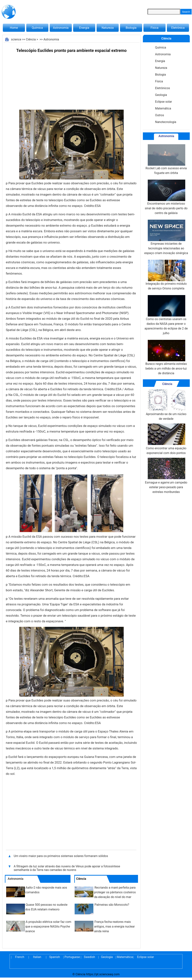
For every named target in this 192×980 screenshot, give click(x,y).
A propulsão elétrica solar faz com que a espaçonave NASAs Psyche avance (48, 926)
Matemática (163, 108)
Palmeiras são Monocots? (112, 905)
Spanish (55, 957)
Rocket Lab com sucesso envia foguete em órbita (166, 159)
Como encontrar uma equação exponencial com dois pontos (166, 439)
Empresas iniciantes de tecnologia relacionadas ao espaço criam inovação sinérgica (166, 237)
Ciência (31, 39)
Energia (84, 28)
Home (14, 28)
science (16, 39)
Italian (37, 957)
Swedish (89, 957)
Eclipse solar (163, 102)
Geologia (161, 95)
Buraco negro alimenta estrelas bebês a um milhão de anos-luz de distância (166, 357)
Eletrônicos (163, 88)
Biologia (131, 28)
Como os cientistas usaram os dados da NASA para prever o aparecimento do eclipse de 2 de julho (166, 315)
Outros (160, 115)
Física (154, 28)
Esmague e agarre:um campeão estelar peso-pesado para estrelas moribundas (166, 476)
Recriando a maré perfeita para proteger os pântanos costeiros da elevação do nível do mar (115, 892)
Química (37, 28)
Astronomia (61, 28)
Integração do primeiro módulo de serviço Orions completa (166, 275)
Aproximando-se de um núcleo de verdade (166, 405)
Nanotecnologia (166, 122)
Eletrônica (178, 28)
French (20, 957)
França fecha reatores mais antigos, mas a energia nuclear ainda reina (114, 926)
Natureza (108, 28)
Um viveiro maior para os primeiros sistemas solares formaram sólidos (61, 856)
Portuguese (72, 957)
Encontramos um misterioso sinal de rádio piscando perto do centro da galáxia (166, 197)
